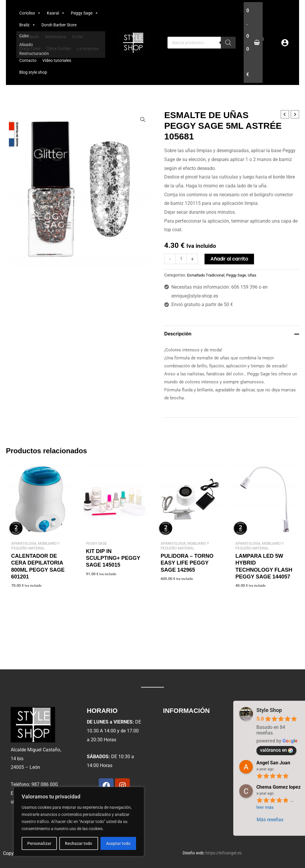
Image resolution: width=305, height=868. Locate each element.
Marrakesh (29, 37)
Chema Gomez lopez (278, 787)
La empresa (88, 49)
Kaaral (56, 13)
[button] (143, 120)
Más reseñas (270, 820)
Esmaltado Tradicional (207, 275)
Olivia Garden (59, 49)
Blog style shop (33, 72)
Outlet (78, 37)
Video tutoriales (57, 60)
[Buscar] (228, 43)
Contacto (28, 60)
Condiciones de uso (188, 752)
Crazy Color (30, 49)
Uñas (258, 275)
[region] (77, 822)
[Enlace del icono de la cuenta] (285, 43)
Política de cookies (187, 765)
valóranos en (276, 750)
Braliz (27, 25)
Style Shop (269, 710)
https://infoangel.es (223, 853)
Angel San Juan (273, 763)
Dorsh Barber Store (59, 25)
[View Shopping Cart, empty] (253, 42)
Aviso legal (179, 724)
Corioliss (30, 13)
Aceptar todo (116, 843)
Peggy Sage (85, 13)
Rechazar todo (77, 843)
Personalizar (37, 843)
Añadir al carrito (230, 259)
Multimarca (56, 37)
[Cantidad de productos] (182, 259)
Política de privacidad (190, 738)
